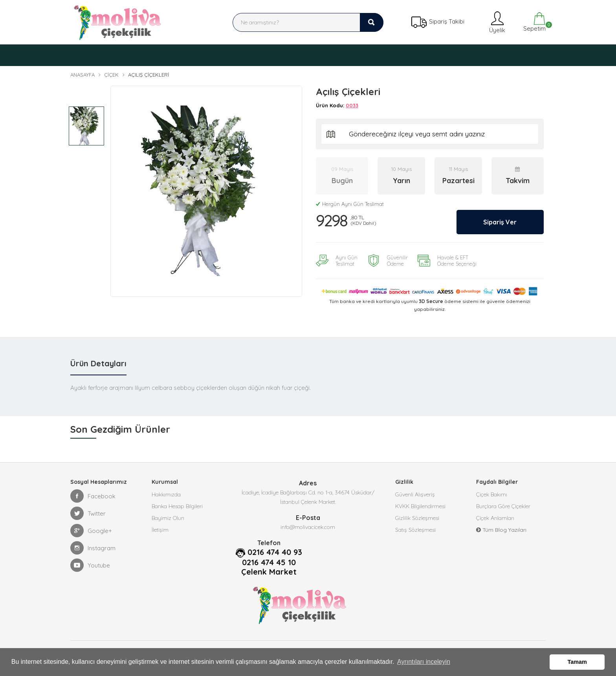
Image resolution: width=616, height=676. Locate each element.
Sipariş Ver (500, 222)
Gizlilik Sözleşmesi (417, 518)
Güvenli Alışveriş (415, 494)
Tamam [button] (577, 662)
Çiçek (111, 75)
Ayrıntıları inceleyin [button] (424, 662)
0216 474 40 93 (275, 552)
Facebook (93, 496)
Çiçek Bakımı (492, 494)
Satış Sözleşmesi (415, 530)
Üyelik (496, 22)
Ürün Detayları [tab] (98, 363)
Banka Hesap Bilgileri (177, 506)
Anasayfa (82, 75)
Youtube (90, 565)
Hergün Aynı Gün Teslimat (350, 204)
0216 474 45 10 (269, 562)
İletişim (160, 530)
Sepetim (534, 22)
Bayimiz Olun (168, 518)
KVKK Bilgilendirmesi (420, 506)
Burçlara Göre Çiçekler (503, 506)
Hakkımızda (166, 494)
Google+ (91, 531)
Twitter (88, 513)
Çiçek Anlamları (495, 518)
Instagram (93, 548)
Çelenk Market (269, 572)
